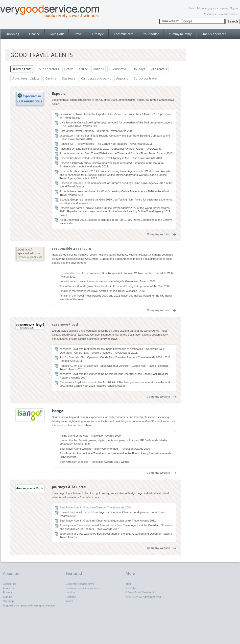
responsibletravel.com (72, 248)
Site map (8, 601)
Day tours (69, 78)
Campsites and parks (96, 78)
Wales (69, 601)
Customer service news (80, 584)
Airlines (98, 69)
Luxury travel (118, 69)
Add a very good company (213, 8)
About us (8, 588)
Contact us (10, 584)
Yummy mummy (180, 34)
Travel (78, 34)
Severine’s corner (228, 14)
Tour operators (48, 69)
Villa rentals (159, 69)
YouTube (131, 588)
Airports (122, 78)
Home (191, 8)
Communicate (124, 34)
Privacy (7, 592)
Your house (151, 34)
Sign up (235, 8)
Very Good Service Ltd (142, 592)
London (70, 592)
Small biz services (214, 34)
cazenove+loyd (65, 324)
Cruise (83, 69)
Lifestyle (98, 34)
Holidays (139, 69)
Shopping (12, 34)
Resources (209, 14)
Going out (57, 34)
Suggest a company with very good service (29, 605)
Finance (35, 34)
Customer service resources (83, 588)
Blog (128, 584)
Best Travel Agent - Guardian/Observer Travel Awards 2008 (95, 507)
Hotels (69, 69)
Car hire (51, 78)
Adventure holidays (26, 78)
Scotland (71, 597)
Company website (158, 234)
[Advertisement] (215, 125)
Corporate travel (145, 78)
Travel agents (22, 69)
